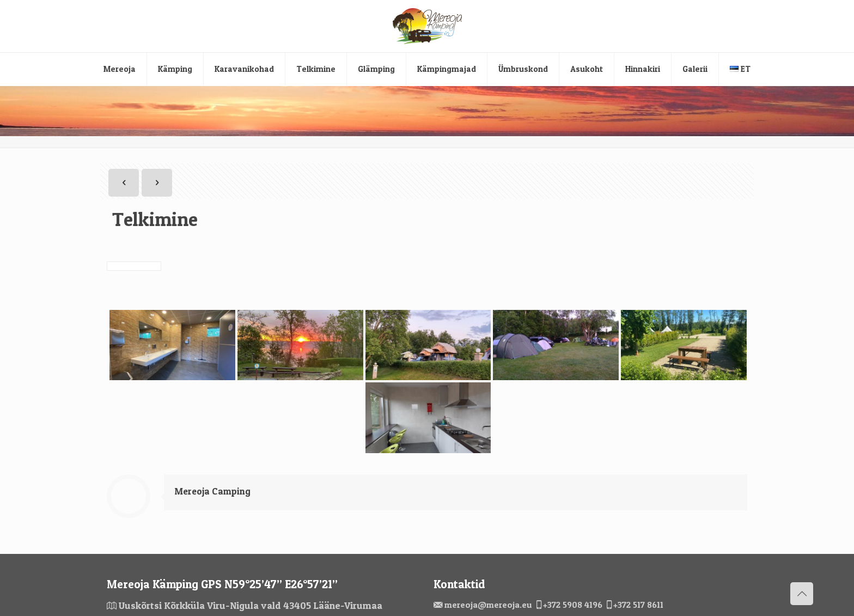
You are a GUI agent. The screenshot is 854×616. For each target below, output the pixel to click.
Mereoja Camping (213, 491)
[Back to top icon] (802, 594)
